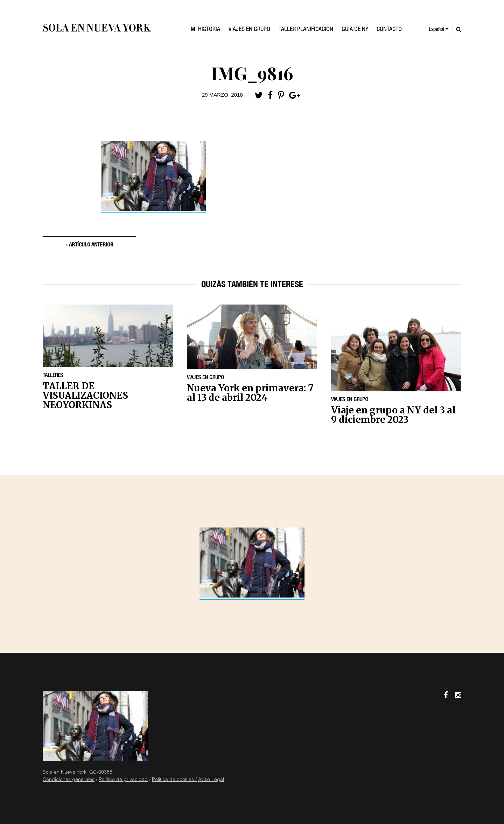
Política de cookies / (174, 780)
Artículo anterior (91, 245)
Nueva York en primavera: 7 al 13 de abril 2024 (250, 393)
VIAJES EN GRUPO (249, 30)
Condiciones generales (69, 780)
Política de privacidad (123, 780)
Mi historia (205, 30)
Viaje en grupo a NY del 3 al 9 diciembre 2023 (393, 415)
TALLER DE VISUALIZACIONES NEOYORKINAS (85, 395)
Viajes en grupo (205, 378)
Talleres (53, 376)
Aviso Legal (211, 780)
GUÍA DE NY (355, 30)
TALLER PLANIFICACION (306, 30)
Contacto (389, 30)
